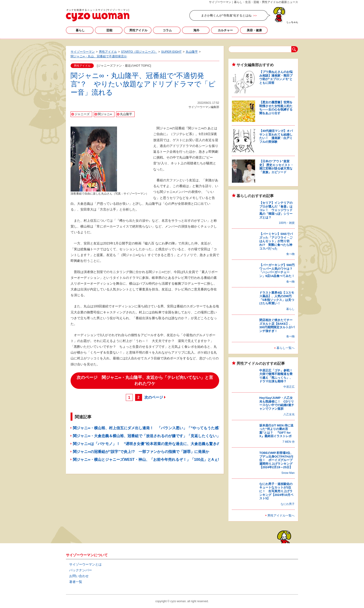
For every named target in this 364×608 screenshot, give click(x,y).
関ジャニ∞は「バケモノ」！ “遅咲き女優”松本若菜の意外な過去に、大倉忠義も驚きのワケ (150, 444)
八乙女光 (289, 414)
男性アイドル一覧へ (281, 515)
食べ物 (290, 254)
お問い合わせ (79, 576)
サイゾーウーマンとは (85, 564)
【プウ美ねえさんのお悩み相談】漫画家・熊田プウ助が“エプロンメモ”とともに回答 (276, 77)
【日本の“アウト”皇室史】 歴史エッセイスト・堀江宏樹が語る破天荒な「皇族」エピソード (276, 167)
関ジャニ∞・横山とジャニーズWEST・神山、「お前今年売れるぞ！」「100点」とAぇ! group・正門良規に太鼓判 (168, 460)
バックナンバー (81, 570)
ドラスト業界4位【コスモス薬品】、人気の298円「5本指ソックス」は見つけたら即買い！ (277, 298)
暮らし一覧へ (286, 348)
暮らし (80, 30)
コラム (167, 30)
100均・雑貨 (287, 223)
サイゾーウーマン (98, 15)
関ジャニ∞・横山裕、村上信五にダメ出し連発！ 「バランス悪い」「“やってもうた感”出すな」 (154, 428)
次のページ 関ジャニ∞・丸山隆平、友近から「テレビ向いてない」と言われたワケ (145, 380)
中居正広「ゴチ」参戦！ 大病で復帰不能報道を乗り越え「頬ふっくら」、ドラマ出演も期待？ (277, 376)
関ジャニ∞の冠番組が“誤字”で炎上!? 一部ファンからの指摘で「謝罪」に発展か (141, 452)
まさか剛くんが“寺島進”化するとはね (226, 15)
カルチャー (225, 30)
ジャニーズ (82, 114)
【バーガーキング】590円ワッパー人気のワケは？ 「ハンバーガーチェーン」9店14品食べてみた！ (277, 270)
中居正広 (289, 387)
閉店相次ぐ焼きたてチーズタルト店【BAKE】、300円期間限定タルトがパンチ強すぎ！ (277, 325)
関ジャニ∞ (105, 114)
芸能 (109, 30)
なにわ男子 (288, 504)
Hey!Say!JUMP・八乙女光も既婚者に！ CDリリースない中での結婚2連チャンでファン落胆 (277, 403)
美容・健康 (254, 30)
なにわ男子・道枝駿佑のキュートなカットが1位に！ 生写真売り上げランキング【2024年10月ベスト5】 (276, 491)
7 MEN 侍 (289, 442)
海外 (196, 30)
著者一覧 (76, 582)
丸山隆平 (126, 114)
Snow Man (288, 473)
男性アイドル (138, 30)
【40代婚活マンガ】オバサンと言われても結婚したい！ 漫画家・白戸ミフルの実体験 (276, 136)
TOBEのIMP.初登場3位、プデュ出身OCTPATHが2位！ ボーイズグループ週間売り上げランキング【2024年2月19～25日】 (276, 460)
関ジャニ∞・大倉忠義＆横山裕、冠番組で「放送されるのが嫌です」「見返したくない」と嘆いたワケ (158, 436)
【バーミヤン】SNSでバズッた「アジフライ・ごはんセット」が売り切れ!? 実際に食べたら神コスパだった (276, 241)
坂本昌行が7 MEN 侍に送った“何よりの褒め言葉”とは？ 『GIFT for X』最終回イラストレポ (276, 431)
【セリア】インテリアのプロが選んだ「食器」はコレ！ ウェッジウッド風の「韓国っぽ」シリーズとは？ (276, 210)
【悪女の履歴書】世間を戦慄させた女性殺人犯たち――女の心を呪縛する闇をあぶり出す (276, 108)
